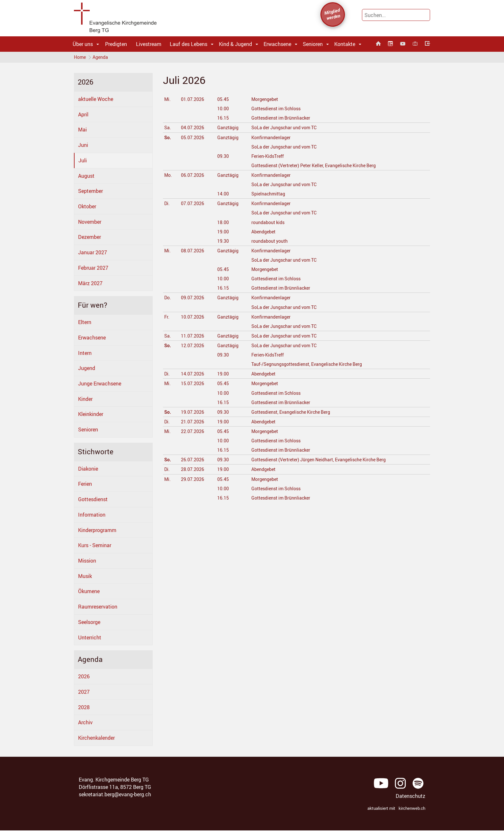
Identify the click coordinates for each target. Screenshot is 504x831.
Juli (83, 162)
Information (92, 516)
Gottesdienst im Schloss (278, 110)
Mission (87, 562)
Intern (85, 354)
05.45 (222, 101)
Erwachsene (277, 44)
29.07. (193, 480)
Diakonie (88, 470)
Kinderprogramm (97, 531)
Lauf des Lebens (189, 44)
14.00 (222, 195)
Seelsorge (89, 624)
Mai (82, 131)
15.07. (193, 385)
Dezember (90, 239)
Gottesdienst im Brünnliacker (283, 119)
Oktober (87, 208)
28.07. (193, 471)
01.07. (193, 101)
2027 (84, 693)
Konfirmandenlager (272, 139)
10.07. (193, 318)
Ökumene (89, 593)
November (90, 223)
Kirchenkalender (96, 739)
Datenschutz (410, 798)
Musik (85, 577)
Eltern (85, 324)
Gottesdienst (93, 501)
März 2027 (90, 285)
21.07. (193, 423)
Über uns (83, 44)
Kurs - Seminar (95, 547)
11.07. (193, 337)
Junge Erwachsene (100, 385)
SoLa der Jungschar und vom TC (287, 129)
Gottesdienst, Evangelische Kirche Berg (294, 413)
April (83, 116)
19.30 (222, 242)
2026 (84, 678)
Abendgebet (263, 233)
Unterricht (90, 639)
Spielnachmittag (269, 195)
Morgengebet (265, 101)
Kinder (85, 400)
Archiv (85, 724)
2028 (84, 709)
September (90, 193)
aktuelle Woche (96, 101)
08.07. (193, 252)
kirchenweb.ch (412, 810)
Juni (83, 147)
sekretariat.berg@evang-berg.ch (115, 796)
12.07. (193, 347)
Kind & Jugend (235, 44)
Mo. (169, 176)
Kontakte (345, 44)
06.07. (193, 176)
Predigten (116, 44)
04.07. (193, 129)
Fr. (167, 318)
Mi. (168, 101)
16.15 (222, 119)
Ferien (85, 485)
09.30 (222, 157)
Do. (168, 299)
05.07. (193, 139)
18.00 (222, 223)
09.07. (193, 299)
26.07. (193, 461)
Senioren (313, 44)
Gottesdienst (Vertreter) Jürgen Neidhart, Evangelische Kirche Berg (325, 461)
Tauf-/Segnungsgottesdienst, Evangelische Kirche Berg (312, 366)
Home (80, 58)
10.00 (222, 110)
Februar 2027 (93, 269)
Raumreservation (98, 608)
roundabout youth (270, 242)
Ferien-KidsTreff (268, 157)
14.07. (193, 375)
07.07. (193, 205)
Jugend (87, 370)
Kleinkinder (91, 416)
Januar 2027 (93, 254)
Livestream (149, 44)
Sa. (168, 129)
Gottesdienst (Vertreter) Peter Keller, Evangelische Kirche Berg (320, 167)
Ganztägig (228, 129)
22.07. (193, 433)
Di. (167, 205)
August (86, 177)
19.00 (222, 233)
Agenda (102, 58)
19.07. (193, 413)
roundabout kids (268, 223)
